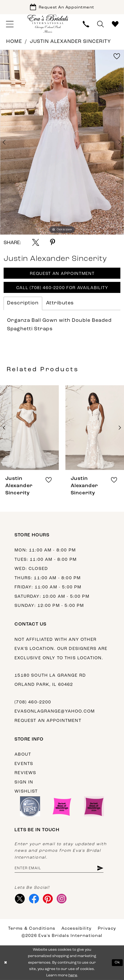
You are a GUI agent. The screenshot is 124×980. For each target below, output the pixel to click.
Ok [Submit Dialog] (118, 963)
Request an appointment (48, 721)
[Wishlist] (115, 24)
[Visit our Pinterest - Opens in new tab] (48, 899)
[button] (10, 24)
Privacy (107, 929)
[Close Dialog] (6, 963)
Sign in (24, 782)
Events (24, 764)
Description (23, 303)
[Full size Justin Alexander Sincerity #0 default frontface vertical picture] (62, 142)
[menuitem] (10, 24)
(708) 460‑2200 (33, 702)
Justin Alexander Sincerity (70, 42)
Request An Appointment (62, 274)
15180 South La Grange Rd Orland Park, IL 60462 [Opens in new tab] (50, 680)
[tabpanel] (62, 142)
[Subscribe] (100, 868)
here (73, 975)
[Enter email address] (59, 868)
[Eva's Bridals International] (48, 24)
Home (14, 42)
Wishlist (26, 792)
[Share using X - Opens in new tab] (36, 243)
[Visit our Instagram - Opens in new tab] (62, 899)
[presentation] (29, 428)
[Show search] (101, 24)
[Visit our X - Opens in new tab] (20, 899)
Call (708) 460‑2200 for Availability (62, 288)
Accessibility (76, 929)
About (23, 755)
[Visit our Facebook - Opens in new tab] (34, 899)
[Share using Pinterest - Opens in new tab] (53, 243)
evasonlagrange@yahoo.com (55, 711)
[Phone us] (86, 24)
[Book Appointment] (62, 7)
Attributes (60, 303)
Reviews (25, 773)
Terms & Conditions (32, 929)
